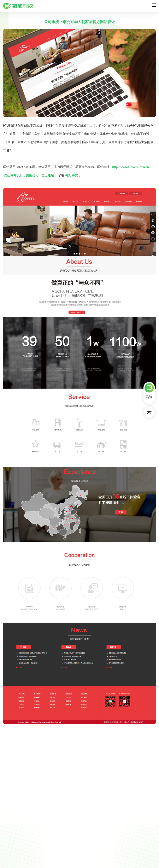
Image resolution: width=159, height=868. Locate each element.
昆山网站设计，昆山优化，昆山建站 (29, 175)
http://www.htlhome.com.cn (131, 167)
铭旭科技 (71, 175)
